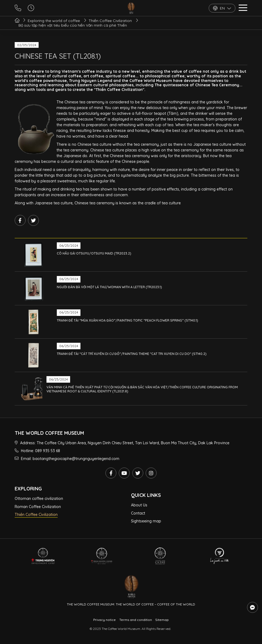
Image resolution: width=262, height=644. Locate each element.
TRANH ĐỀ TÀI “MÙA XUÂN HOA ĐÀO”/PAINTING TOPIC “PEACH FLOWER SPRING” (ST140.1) (127, 320)
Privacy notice (105, 620)
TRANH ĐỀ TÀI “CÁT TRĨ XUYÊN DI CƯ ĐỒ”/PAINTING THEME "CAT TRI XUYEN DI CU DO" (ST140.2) (132, 354)
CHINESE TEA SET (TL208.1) (58, 56)
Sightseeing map (146, 521)
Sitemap (162, 620)
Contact (138, 513)
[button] (243, 9)
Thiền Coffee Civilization (36, 515)
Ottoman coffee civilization (39, 499)
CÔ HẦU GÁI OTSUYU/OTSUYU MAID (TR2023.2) (94, 253)
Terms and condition (136, 620)
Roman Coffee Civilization (38, 507)
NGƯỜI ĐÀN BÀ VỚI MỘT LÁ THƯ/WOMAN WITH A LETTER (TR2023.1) (109, 287)
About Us (139, 505)
